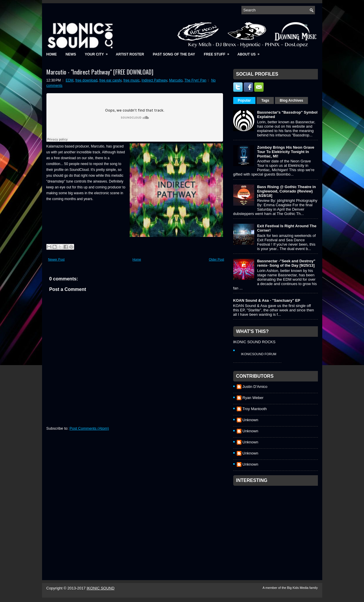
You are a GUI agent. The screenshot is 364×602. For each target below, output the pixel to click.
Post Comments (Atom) (89, 428)
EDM (70, 80)
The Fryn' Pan (195, 80)
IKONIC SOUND (101, 588)
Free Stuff (218, 52)
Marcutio (176, 80)
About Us (250, 52)
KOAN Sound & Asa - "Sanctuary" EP (267, 300)
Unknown (250, 420)
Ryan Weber (253, 398)
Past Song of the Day (174, 54)
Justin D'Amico (255, 387)
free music (132, 80)
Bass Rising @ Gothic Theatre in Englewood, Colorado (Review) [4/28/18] (287, 191)
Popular (244, 100)
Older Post (217, 259)
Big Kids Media (298, 588)
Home (52, 54)
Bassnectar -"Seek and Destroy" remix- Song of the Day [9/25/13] (286, 263)
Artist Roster (130, 54)
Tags (265, 100)
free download (86, 80)
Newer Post (56, 259)
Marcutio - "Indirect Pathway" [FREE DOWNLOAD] (100, 72)
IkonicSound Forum (259, 354)
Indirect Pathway (154, 80)
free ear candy (110, 80)
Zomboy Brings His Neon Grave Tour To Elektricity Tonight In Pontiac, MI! (286, 152)
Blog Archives (291, 100)
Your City (98, 52)
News (71, 54)
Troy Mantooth (255, 409)
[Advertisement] (277, 525)
